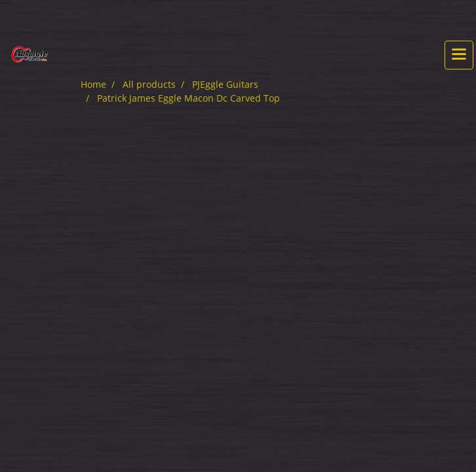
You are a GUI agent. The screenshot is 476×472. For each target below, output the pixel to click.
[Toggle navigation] (459, 55)
